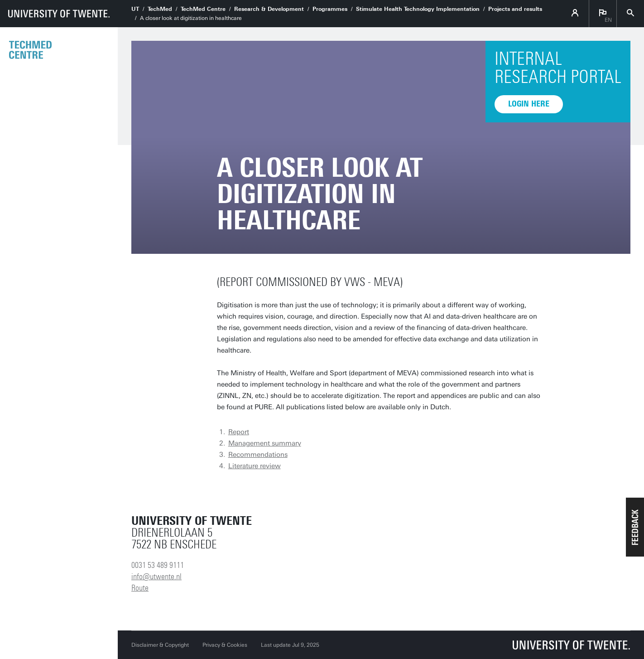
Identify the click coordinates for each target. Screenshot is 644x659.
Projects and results (515, 9)
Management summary (265, 443)
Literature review (255, 466)
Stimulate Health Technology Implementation (418, 9)
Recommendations (258, 455)
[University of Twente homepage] (59, 14)
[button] (635, 527)
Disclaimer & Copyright (160, 645)
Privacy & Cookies (225, 645)
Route (140, 588)
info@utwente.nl (156, 577)
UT (135, 9)
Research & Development (269, 9)
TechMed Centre (203, 9)
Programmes (330, 9)
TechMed (160, 9)
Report (239, 432)
